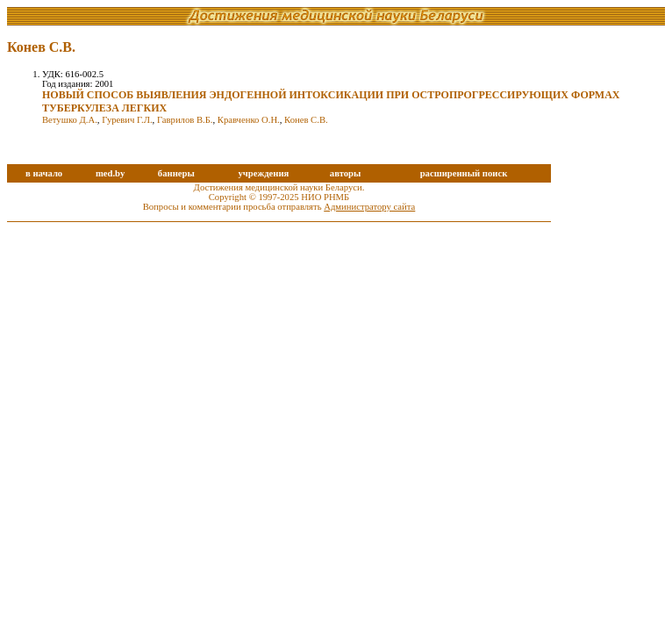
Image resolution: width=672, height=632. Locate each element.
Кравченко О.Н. (249, 120)
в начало (44, 173)
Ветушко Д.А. (70, 120)
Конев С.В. (306, 120)
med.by (110, 173)
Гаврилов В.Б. (185, 120)
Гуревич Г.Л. (127, 120)
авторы (346, 173)
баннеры (176, 173)
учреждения (263, 173)
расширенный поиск (464, 173)
